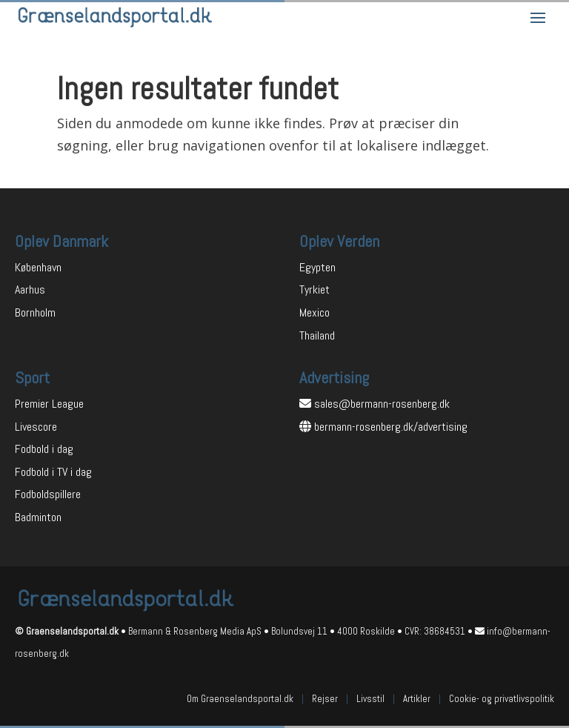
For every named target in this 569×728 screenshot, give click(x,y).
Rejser (325, 699)
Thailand (317, 335)
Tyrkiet (315, 289)
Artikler (417, 699)
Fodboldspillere (48, 494)
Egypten (317, 267)
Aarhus (30, 289)
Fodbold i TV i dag (53, 472)
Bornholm (35, 312)
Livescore (36, 427)
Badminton (38, 517)
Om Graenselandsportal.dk (240, 699)
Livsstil (370, 699)
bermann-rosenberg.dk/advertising (391, 427)
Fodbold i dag (44, 449)
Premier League (49, 404)
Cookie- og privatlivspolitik (502, 699)
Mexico (315, 312)
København (38, 267)
